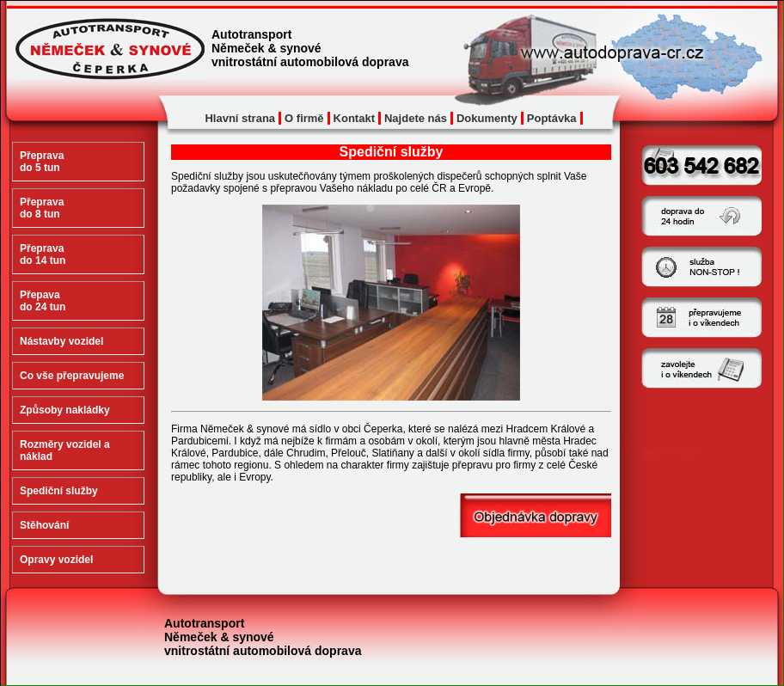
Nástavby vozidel (61, 341)
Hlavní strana (240, 118)
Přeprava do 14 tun (43, 254)
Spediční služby (59, 491)
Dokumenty (487, 118)
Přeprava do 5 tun (42, 162)
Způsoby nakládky (65, 410)
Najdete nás (416, 118)
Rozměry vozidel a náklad (65, 450)
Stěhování (44, 525)
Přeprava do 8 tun (42, 208)
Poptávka (552, 118)
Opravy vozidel (56, 560)
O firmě (304, 118)
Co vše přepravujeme (72, 376)
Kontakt (354, 118)
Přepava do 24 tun (43, 301)
